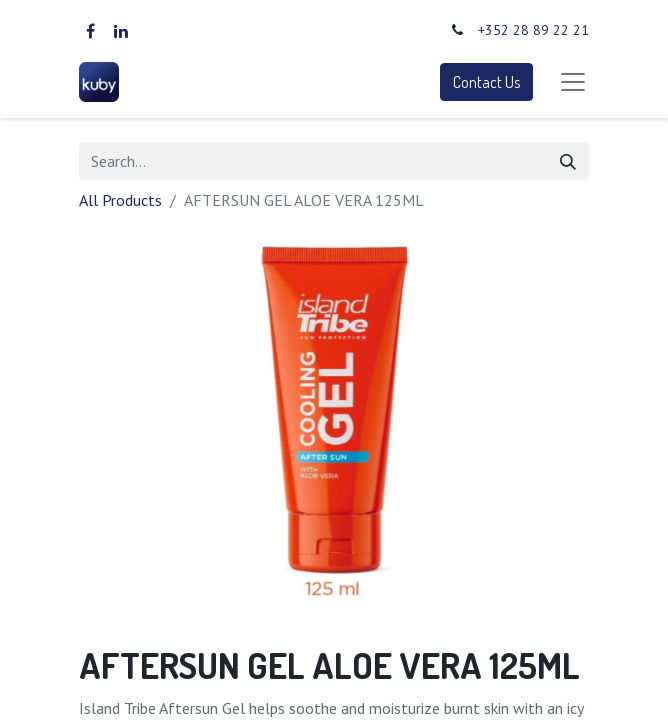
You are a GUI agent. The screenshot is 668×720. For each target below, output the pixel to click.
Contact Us (486, 82)
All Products (120, 200)
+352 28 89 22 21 (533, 30)
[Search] (568, 161)
